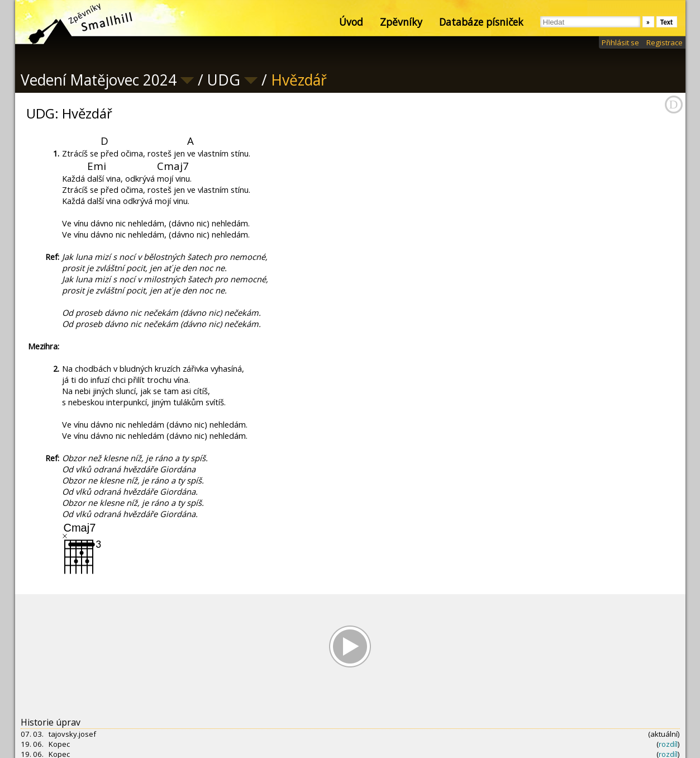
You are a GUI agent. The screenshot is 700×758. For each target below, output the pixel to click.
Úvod (351, 22)
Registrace (665, 42)
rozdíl (668, 744)
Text (667, 22)
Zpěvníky (401, 22)
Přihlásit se (620, 42)
